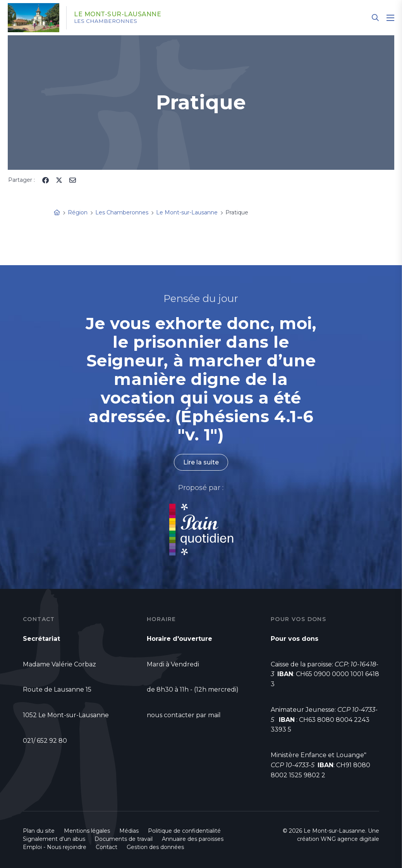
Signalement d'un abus (54, 839)
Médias (129, 831)
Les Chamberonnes (107, 21)
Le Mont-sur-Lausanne (119, 14)
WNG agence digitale (350, 839)
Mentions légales (87, 831)
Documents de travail (124, 839)
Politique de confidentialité (184, 831)
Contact (107, 847)
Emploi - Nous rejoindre (55, 847)
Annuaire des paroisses (193, 839)
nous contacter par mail (184, 715)
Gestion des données (155, 847)
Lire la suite (201, 462)
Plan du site (39, 831)
